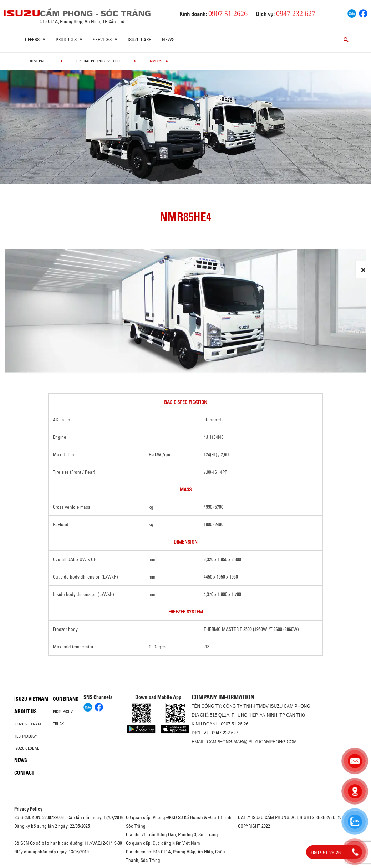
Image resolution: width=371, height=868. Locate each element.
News (168, 40)
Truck (58, 724)
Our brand (66, 699)
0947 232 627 (225, 733)
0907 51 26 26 (235, 724)
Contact (24, 773)
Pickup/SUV (63, 712)
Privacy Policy (28, 809)
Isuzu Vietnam (31, 699)
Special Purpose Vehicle (99, 61)
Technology (26, 736)
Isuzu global (27, 748)
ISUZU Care (139, 40)
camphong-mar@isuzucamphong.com (252, 742)
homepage (38, 61)
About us (26, 712)
